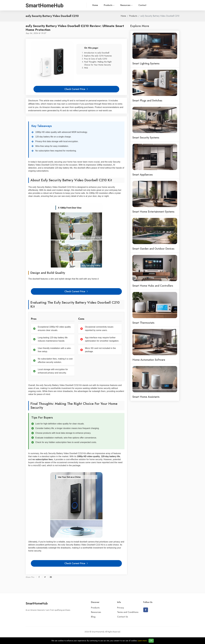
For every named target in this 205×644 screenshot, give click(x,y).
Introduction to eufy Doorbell (97, 53)
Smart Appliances (143, 175)
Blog (93, 617)
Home (73, 5)
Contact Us (123, 617)
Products (87, 5)
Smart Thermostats (143, 323)
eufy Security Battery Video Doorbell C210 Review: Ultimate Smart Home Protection (75, 28)
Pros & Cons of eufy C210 (96, 59)
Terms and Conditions (128, 612)
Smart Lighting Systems (146, 63)
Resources (105, 5)
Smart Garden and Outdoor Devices (153, 249)
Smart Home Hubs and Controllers (153, 286)
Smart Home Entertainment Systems (153, 212)
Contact (121, 5)
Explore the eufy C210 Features (98, 56)
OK (151, 641)
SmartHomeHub (37, 603)
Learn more (142, 641)
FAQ (86, 68)
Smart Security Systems (146, 138)
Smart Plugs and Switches (147, 101)
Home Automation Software (149, 360)
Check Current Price (76, 89)
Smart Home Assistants (146, 397)
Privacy (121, 608)
